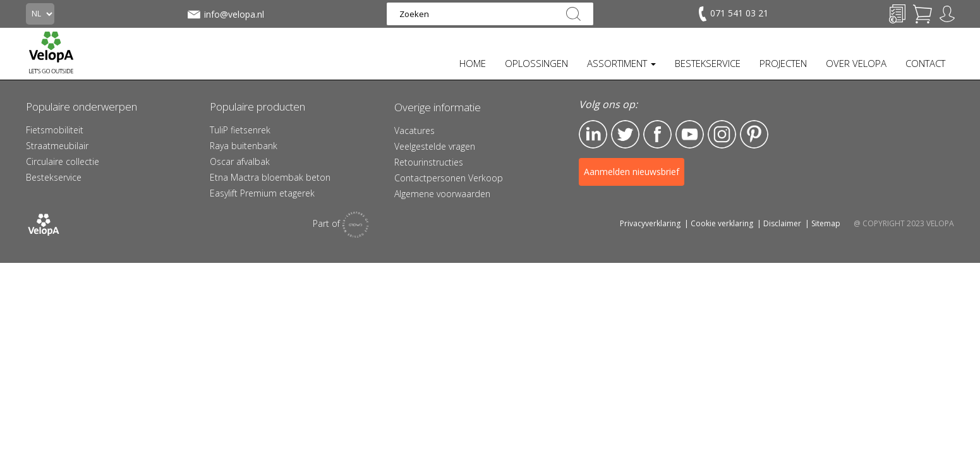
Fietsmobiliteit (55, 130)
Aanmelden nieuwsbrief (632, 172)
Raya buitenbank (244, 146)
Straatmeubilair (57, 146)
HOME (473, 63)
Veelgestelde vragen (435, 146)
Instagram (722, 134)
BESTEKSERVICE (708, 63)
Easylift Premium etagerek (262, 193)
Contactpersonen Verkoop (449, 178)
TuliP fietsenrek (240, 130)
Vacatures (414, 130)
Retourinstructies (429, 162)
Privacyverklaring (650, 223)
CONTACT (925, 63)
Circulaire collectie (63, 161)
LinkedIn (593, 134)
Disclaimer (782, 223)
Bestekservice (54, 177)
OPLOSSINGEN (536, 63)
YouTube (690, 134)
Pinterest (754, 134)
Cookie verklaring (722, 223)
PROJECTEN (783, 63)
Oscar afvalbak (240, 161)
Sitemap (826, 223)
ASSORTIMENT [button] (621, 63)
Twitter (625, 134)
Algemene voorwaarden (442, 194)
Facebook (657, 134)
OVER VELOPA (856, 63)
